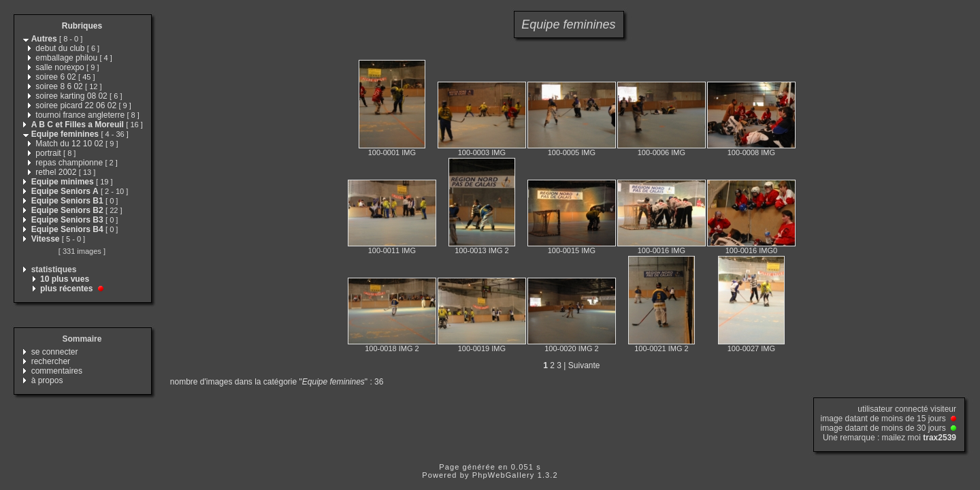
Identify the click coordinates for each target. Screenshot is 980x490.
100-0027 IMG (751, 348)
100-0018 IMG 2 (392, 348)
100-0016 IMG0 (751, 250)
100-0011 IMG (392, 250)
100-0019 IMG (482, 348)
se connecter (55, 352)
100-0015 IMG (572, 250)
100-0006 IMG (661, 152)
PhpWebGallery (504, 475)
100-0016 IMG (661, 250)
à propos (47, 380)
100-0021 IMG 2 (661, 348)
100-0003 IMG (482, 152)
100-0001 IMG (392, 152)
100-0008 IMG (751, 152)
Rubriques (82, 26)
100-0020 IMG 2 (572, 348)
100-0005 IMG (572, 152)
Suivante (584, 365)
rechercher (51, 361)
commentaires (57, 371)
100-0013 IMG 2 (482, 250)
